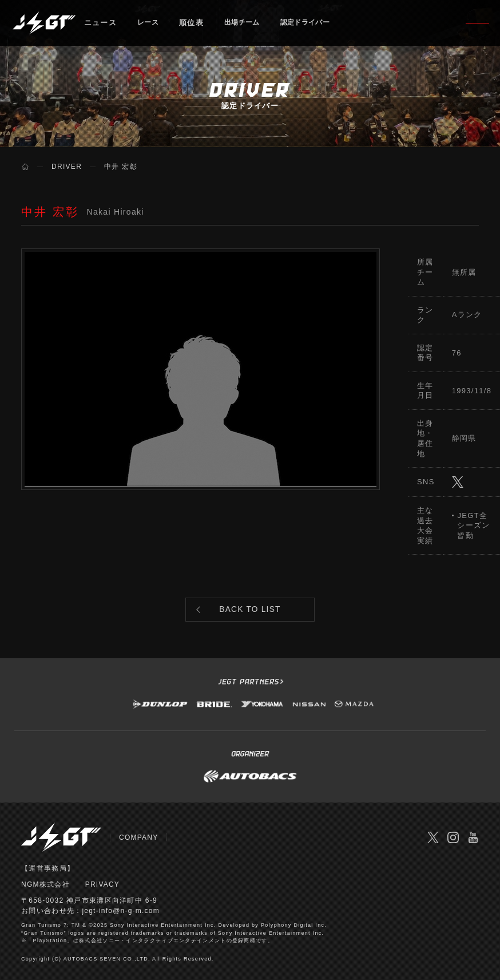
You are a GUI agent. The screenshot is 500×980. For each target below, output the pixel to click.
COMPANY (139, 844)
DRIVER (67, 167)
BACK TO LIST (250, 613)
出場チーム (248, 25)
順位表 (195, 25)
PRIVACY (103, 891)
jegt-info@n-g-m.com (121, 917)
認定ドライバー (318, 25)
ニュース (100, 25)
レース (150, 25)
